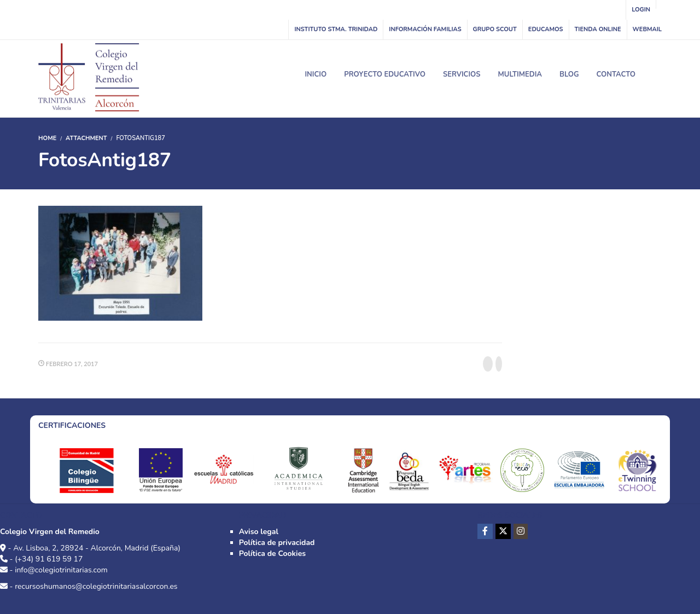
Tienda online (598, 29)
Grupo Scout (495, 29)
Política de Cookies (272, 554)
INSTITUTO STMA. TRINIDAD (336, 29)
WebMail (647, 29)
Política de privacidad (277, 543)
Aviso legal (259, 532)
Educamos (546, 29)
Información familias (425, 29)
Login (641, 10)
